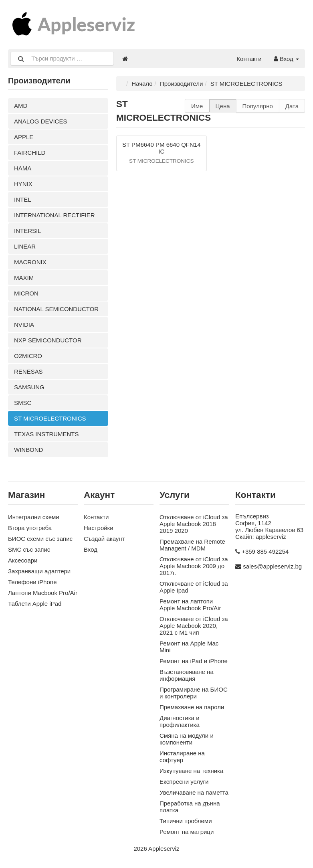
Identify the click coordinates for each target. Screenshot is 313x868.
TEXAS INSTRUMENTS (46, 434)
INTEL (23, 199)
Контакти (249, 59)
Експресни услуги (184, 782)
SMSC (23, 403)
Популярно (258, 106)
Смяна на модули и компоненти (187, 739)
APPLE (24, 137)
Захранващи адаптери (39, 571)
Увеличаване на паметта (194, 792)
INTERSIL (28, 231)
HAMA (23, 168)
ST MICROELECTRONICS (50, 418)
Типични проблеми (186, 821)
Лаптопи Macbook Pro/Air (43, 593)
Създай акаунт (104, 539)
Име (197, 106)
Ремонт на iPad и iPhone (194, 661)
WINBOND (29, 450)
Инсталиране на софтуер (182, 757)
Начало (142, 84)
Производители (181, 84)
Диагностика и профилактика (180, 721)
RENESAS (28, 371)
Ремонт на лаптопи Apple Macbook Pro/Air (190, 605)
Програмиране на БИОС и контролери (194, 693)
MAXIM (24, 278)
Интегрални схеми (34, 517)
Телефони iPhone (32, 582)
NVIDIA (24, 325)
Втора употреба (30, 528)
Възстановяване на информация (187, 675)
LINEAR (25, 246)
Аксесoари (23, 560)
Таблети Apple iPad (35, 604)
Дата (292, 106)
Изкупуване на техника (191, 771)
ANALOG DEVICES (41, 121)
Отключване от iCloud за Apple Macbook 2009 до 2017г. (194, 566)
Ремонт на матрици (187, 832)
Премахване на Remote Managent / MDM (192, 545)
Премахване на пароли (192, 707)
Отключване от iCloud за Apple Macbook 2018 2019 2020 (194, 524)
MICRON (26, 293)
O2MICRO (28, 356)
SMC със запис (29, 549)
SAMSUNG (29, 387)
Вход (286, 59)
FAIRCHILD (30, 153)
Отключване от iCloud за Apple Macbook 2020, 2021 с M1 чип (194, 626)
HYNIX (23, 184)
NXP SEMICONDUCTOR (48, 340)
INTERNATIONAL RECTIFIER (55, 215)
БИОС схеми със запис (40, 539)
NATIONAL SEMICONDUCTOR (56, 309)
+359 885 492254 (265, 551)
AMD (21, 106)
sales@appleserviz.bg (272, 566)
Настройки (99, 528)
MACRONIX (30, 262)
